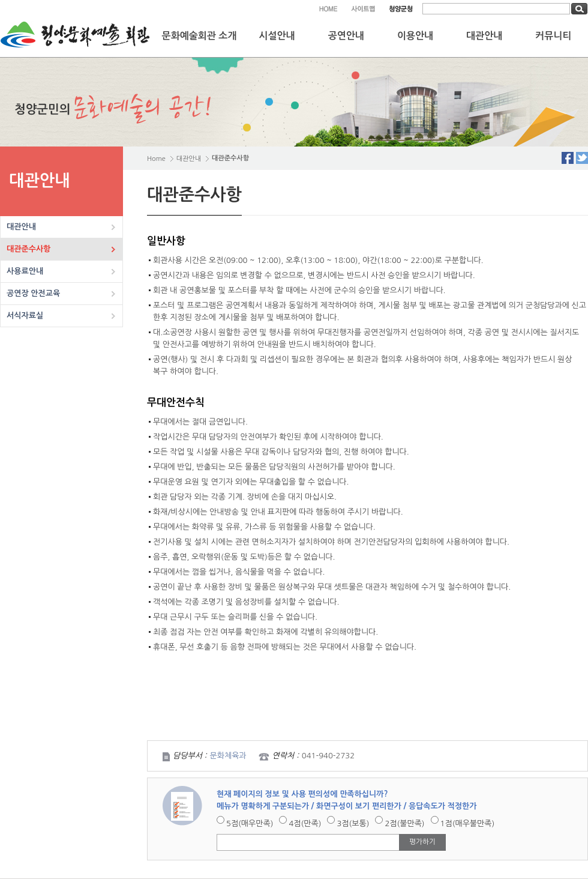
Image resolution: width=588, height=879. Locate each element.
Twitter (582, 158)
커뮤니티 (553, 36)
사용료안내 (25, 271)
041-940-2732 (328, 756)
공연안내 (346, 36)
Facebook (568, 158)
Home (156, 159)
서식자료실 (25, 316)
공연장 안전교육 (33, 293)
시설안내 (277, 36)
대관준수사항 (28, 249)
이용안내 (415, 36)
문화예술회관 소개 (199, 36)
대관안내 (484, 36)
